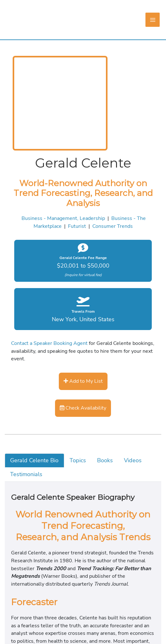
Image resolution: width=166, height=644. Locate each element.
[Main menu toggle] (25, 58)
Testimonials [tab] (28, 546)
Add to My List (21, 433)
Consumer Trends (48, 314)
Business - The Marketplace (125, 305)
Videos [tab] (21, 537)
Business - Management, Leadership (44, 305)
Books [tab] (21, 529)
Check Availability (25, 461)
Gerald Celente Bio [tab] (37, 511)
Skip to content (17, 4)
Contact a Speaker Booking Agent (39, 401)
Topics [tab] (21, 520)
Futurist (12, 314)
